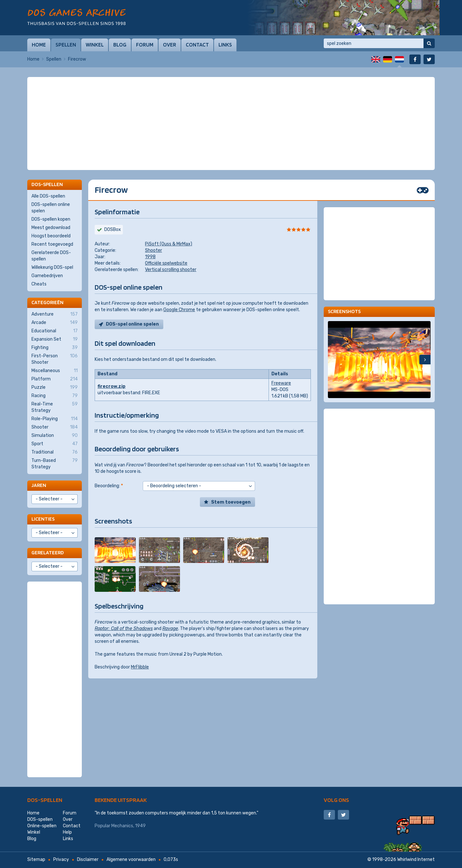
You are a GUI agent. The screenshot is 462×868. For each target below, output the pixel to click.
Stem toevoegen (231, 502)
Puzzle (55, 387)
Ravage (170, 629)
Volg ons (336, 800)
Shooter (154, 250)
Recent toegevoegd (52, 244)
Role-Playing (55, 419)
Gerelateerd (48, 553)
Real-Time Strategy (55, 407)
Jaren (39, 485)
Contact (197, 45)
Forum (145, 45)
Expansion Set (55, 339)
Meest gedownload (51, 228)
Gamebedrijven (47, 276)
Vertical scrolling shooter (171, 270)
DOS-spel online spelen (132, 324)
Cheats (39, 284)
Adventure (55, 314)
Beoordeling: (109, 486)
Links (225, 45)
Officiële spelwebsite (166, 263)
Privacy (61, 859)
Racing (55, 396)
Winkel (95, 45)
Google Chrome (179, 310)
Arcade (55, 323)
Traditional (55, 452)
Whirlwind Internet (416, 859)
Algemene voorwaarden (131, 859)
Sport (55, 444)
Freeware (281, 383)
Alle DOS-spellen (48, 196)
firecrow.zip (111, 386)
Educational (55, 331)
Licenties (43, 519)
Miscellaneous (55, 371)
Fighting (55, 348)
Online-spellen (42, 826)
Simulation (55, 436)
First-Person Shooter (55, 359)
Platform (55, 379)
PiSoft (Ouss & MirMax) (169, 244)
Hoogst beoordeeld (51, 236)
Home (39, 45)
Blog (120, 45)
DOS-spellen (45, 800)
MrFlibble (140, 667)
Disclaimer (88, 859)
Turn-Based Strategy (55, 464)
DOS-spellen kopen (51, 219)
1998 (150, 257)
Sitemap (36, 859)
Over (170, 45)
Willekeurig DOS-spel (52, 267)
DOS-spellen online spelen (51, 208)
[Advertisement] (231, 93)
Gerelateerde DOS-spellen (51, 256)
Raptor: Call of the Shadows (124, 629)
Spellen (66, 45)
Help (67, 832)
